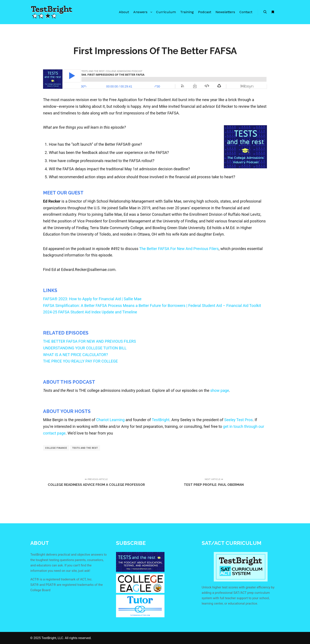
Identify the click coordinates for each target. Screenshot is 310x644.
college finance (56, 448)
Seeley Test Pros (239, 420)
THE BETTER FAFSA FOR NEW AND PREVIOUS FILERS (89, 341)
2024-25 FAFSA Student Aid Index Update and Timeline (90, 312)
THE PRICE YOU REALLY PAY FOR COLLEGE (80, 361)
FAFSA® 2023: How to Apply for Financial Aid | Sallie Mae (92, 299)
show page (220, 390)
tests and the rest (85, 448)
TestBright (161, 420)
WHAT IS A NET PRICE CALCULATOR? (75, 355)
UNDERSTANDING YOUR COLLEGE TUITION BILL (85, 348)
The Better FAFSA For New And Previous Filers (179, 249)
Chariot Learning (110, 420)
